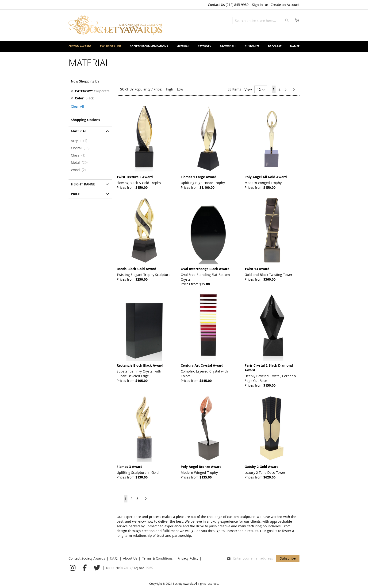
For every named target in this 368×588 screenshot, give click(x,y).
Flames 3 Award (130, 467)
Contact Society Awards (87, 558)
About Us (130, 558)
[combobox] (262, 20)
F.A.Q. (114, 558)
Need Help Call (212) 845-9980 (130, 568)
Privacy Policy (188, 558)
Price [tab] (75, 194)
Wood (80, 170)
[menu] (184, 46)
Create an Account (285, 5)
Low (180, 89)
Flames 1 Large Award (199, 177)
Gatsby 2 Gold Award (262, 467)
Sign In (257, 5)
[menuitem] (80, 46)
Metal (81, 163)
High (170, 89)
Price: (158, 89)
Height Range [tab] (83, 184)
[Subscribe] (288, 558)
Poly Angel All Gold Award (266, 177)
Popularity (142, 89)
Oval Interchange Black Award (205, 269)
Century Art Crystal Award (202, 365)
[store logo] (115, 25)
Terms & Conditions (157, 558)
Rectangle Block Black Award (140, 365)
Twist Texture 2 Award (135, 177)
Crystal (82, 148)
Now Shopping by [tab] (85, 81)
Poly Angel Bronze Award (201, 467)
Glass (79, 155)
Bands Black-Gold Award (136, 269)
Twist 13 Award (257, 269)
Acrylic (80, 141)
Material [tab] (79, 131)
